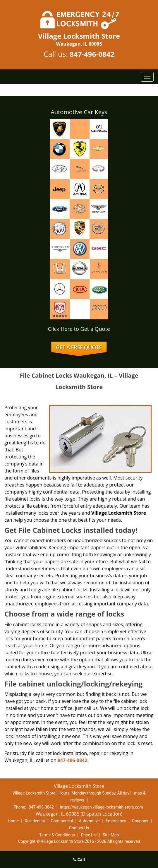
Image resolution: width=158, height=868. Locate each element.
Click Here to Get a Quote (79, 329)
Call (79, 859)
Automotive (89, 821)
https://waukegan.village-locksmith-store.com (102, 807)
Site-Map (111, 835)
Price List (89, 835)
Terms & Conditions (57, 835)
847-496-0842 (92, 54)
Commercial (62, 821)
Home (13, 821)
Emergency (116, 821)
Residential (35, 821)
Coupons (140, 821)
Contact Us (79, 828)
